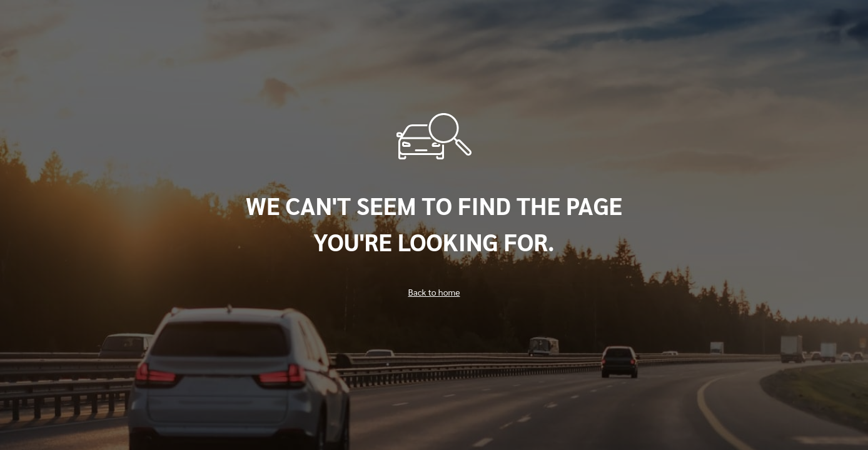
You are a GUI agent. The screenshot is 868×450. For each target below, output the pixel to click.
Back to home (434, 292)
